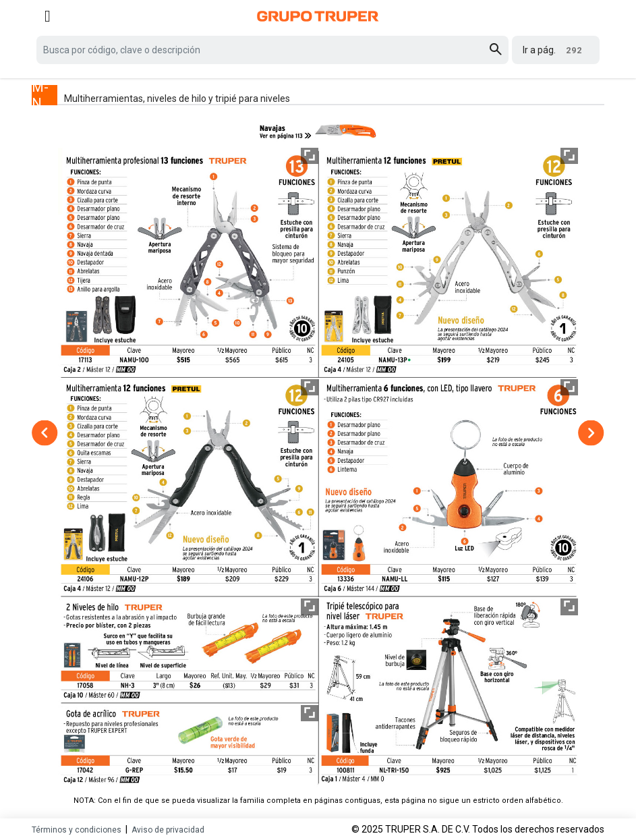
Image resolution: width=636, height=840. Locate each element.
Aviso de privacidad (168, 830)
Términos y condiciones (77, 830)
